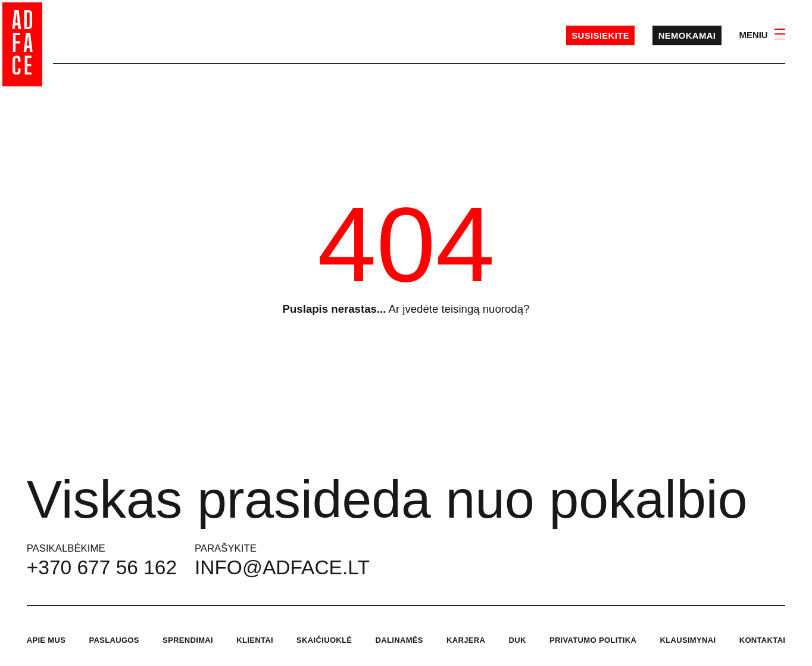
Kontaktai (763, 640)
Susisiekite (600, 36)
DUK (517, 640)
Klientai (255, 640)
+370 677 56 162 (102, 567)
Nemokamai (687, 36)
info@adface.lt (282, 567)
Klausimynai (688, 640)
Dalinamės (399, 640)
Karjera (466, 640)
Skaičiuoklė (324, 640)
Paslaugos (114, 640)
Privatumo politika (593, 640)
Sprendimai (188, 640)
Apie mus (46, 640)
